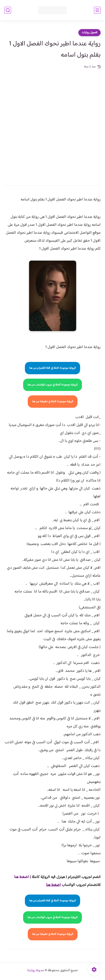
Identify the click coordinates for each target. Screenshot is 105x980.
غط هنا (19, 877)
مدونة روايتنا (36, 970)
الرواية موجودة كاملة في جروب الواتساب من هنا (52, 385)
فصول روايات (89, 33)
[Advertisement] (52, 124)
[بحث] (8, 10)
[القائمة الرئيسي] (97, 10)
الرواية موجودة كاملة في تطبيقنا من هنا (53, 402)
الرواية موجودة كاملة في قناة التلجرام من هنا (52, 368)
